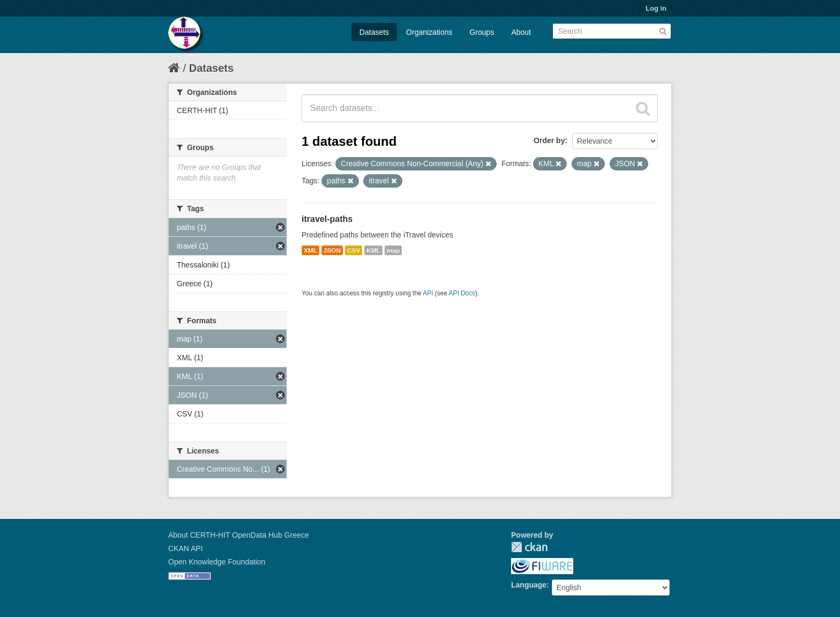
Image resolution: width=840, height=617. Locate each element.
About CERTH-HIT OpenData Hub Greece (239, 535)
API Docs (462, 293)
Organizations (429, 32)
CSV (354, 250)
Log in (656, 8)
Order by (549, 140)
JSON (332, 250)
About (521, 32)
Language (529, 585)
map (393, 250)
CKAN (529, 547)
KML (373, 250)
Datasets (374, 32)
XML (310, 250)
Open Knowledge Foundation (217, 562)
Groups (482, 32)
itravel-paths (327, 219)
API (428, 293)
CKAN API (186, 548)
